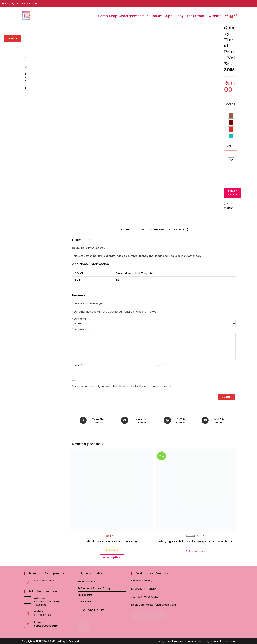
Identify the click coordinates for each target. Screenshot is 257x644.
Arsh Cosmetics (44, 579)
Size (229, 146)
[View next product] (233, 28)
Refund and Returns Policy (94, 587)
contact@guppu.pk (46, 624)
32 (117, 280)
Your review (80, 329)
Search (12, 38)
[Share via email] (215, 420)
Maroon (129, 273)
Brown (120, 273)
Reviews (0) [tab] (181, 230)
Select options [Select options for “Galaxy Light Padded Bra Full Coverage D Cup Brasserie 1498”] (195, 550)
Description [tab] (127, 230)
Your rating (79, 319)
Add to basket (233, 193)
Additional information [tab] (155, 230)
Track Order (85, 600)
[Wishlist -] (215, 16)
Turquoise (147, 273)
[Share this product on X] (94, 420)
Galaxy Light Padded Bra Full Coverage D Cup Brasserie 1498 (196, 540)
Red (138, 273)
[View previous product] (228, 28)
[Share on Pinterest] (176, 420)
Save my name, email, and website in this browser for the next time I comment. (122, 386)
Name (77, 365)
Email (160, 365)
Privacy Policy (86, 580)
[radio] (231, 116)
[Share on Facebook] (136, 420)
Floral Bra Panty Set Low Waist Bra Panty (112, 540)
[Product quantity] (227, 184)
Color (231, 104)
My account (85, 593)
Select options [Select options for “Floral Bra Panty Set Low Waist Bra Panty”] (112, 556)
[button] (230, 206)
